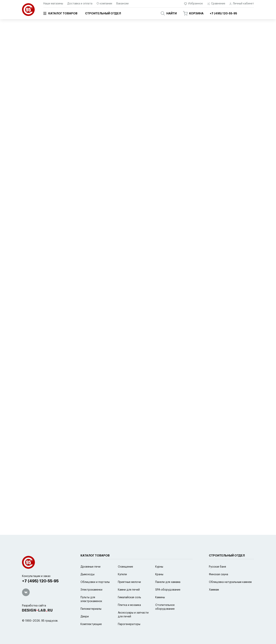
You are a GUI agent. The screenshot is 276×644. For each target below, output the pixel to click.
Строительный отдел (103, 14)
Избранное (193, 4)
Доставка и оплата (80, 4)
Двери (85, 617)
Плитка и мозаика (129, 605)
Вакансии (122, 4)
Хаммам (214, 590)
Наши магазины (53, 4)
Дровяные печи (90, 567)
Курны (159, 567)
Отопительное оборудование (165, 607)
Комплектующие (91, 624)
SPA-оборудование (71, 30)
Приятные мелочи (129, 582)
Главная (26, 30)
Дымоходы (87, 574)
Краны (159, 574)
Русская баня (217, 567)
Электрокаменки (91, 590)
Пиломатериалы (91, 609)
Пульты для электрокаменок (91, 599)
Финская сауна (219, 574)
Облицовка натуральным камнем (230, 582)
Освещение (125, 567)
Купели (122, 574)
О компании (104, 4)
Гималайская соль (129, 597)
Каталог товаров (60, 13)
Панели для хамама (168, 582)
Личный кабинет (242, 4)
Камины (160, 597)
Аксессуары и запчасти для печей (133, 615)
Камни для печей (129, 590)
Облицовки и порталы (95, 582)
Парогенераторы (129, 624)
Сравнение (216, 4)
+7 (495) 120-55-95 (40, 581)
